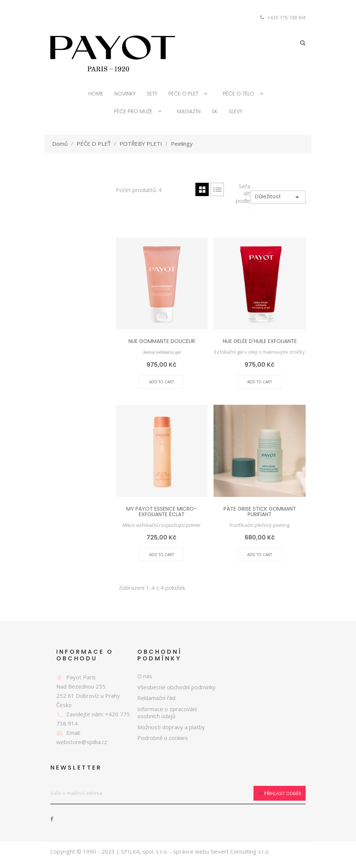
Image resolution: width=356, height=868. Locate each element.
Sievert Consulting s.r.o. (240, 852)
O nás (145, 677)
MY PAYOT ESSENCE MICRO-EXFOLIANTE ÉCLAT (162, 512)
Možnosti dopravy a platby (171, 727)
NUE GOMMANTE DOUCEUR (162, 342)
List (217, 190)
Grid (202, 190)
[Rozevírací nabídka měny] (298, 18)
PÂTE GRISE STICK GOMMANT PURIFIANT (260, 512)
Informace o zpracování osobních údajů (167, 713)
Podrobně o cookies (163, 739)
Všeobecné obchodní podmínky (177, 687)
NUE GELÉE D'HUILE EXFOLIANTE (260, 342)
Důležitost (278, 197)
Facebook (52, 820)
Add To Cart (162, 382)
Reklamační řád (156, 699)
